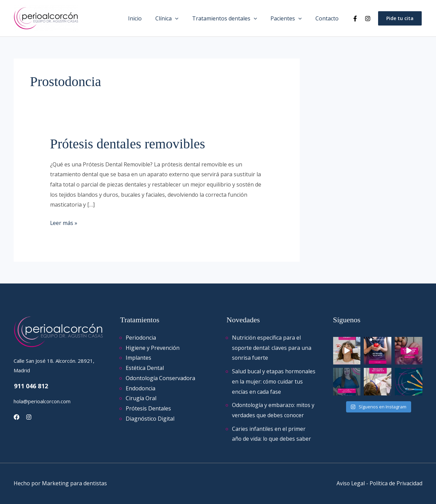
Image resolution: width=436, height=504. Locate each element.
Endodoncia (141, 388)
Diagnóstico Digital (150, 419)
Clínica (176, 18)
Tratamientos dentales (231, 18)
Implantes (138, 358)
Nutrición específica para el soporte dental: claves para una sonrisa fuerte (272, 348)
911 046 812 (31, 386)
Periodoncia (141, 338)
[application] (185, 18)
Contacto (328, 18)
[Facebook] (355, 19)
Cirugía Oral (141, 398)
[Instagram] (368, 19)
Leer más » (64, 222)
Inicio (147, 18)
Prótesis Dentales (148, 408)
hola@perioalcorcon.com (42, 401)
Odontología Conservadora (160, 378)
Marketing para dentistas (74, 483)
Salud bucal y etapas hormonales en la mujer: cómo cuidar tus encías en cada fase (271, 381)
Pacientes (290, 18)
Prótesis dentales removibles (128, 144)
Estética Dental (145, 368)
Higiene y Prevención (153, 348)
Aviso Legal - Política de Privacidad (379, 483)
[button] (400, 18)
